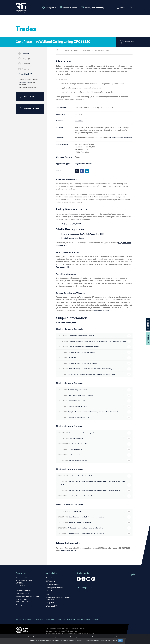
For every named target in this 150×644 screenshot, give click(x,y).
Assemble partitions (95, 445)
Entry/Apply (25, 59)
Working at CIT (51, 612)
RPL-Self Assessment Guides (74, 241)
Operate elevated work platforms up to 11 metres (95, 523)
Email (79, 174)
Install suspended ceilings (95, 467)
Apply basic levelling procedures (95, 529)
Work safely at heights (95, 518)
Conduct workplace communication (95, 338)
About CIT (50, 584)
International (51, 597)
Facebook (83, 174)
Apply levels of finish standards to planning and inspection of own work (95, 418)
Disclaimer (71, 625)
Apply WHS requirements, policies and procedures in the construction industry (95, 346)
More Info (24, 69)
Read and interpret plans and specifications (95, 439)
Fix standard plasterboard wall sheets (95, 358)
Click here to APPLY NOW (73, 227)
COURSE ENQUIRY (30, 109)
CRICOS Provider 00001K (53, 635)
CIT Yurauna (50, 587)
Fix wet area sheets (95, 456)
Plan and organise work (95, 407)
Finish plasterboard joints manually (95, 401)
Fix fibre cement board (95, 461)
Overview (25, 53)
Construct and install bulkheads (95, 450)
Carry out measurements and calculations (95, 353)
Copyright (61, 625)
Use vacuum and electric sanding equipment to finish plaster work (95, 380)
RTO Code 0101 (67, 635)
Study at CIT (49, 7)
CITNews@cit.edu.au (23, 608)
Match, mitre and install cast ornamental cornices (95, 534)
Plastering (88, 51)
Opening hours (21, 611)
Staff (48, 600)
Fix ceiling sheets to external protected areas (95, 502)
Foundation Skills (80, 270)
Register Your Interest (85, 166)
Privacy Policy (100, 642)
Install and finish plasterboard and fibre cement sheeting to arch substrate (95, 497)
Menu (121, 8)
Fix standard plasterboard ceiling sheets (95, 369)
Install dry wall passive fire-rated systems (95, 482)
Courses (68, 51)
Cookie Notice (88, 642)
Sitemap (96, 625)
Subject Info (25, 64)
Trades (78, 51)
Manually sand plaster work (95, 412)
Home (59, 51)
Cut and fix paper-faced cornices (95, 423)
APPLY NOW (127, 42)
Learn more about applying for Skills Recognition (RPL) (84, 237)
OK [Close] (120, 642)
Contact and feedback (23, 625)
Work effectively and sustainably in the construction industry (95, 375)
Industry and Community (93, 7)
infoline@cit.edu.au (26, 82)
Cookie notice (50, 625)
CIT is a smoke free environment (27, 602)
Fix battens (95, 364)
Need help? (85, 594)
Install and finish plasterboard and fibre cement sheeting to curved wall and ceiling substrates (95, 489)
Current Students (69, 7)
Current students (52, 590)
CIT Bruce (80, 121)
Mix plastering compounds (95, 396)
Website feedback (84, 625)
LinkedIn (88, 174)
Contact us (21, 579)
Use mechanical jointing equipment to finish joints (95, 540)
